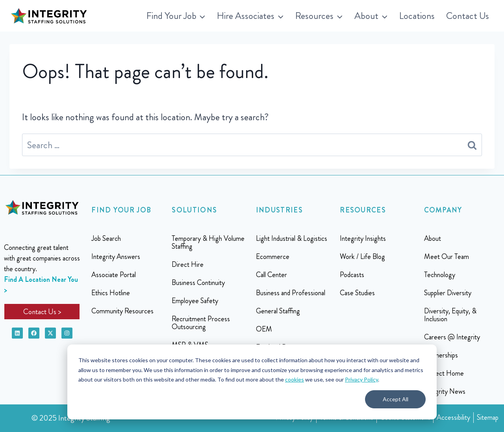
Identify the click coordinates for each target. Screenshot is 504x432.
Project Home (444, 373)
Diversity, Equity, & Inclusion (450, 315)
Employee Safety (195, 301)
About (433, 238)
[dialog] (252, 382)
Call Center (271, 275)
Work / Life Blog (362, 257)
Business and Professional (291, 293)
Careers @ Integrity (452, 337)
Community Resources (122, 311)
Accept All (396, 399)
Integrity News (445, 391)
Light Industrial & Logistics (292, 238)
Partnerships (441, 355)
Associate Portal (114, 275)
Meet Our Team (447, 257)
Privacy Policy (361, 379)
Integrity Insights (363, 238)
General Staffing (278, 311)
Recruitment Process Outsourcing (201, 323)
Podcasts (352, 275)
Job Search (106, 238)
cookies (295, 379)
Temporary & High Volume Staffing (208, 242)
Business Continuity (198, 283)
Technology (440, 275)
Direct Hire (188, 264)
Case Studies (357, 293)
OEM (264, 329)
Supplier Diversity (448, 293)
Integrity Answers (116, 257)
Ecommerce (273, 257)
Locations (417, 16)
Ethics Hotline (111, 293)
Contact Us (468, 16)
